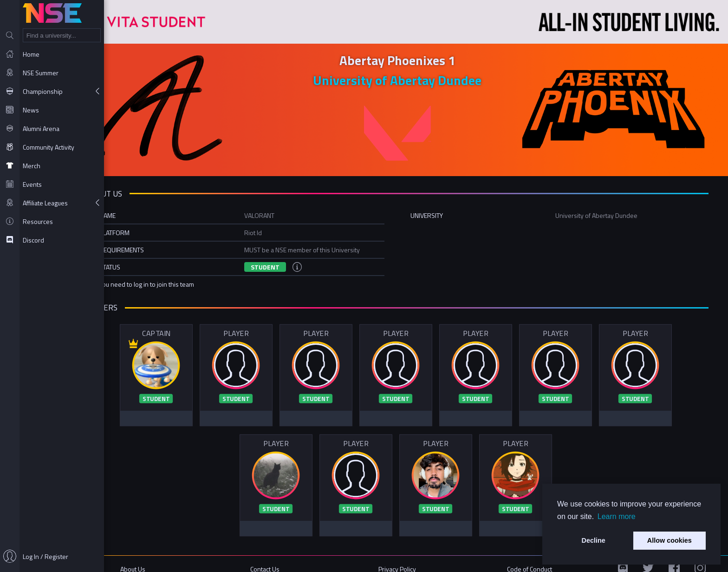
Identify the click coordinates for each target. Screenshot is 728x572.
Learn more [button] (617, 516)
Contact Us (291, 559)
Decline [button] (594, 540)
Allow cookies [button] (669, 540)
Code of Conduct (541, 559)
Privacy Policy (416, 559)
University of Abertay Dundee (416, 78)
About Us (166, 559)
